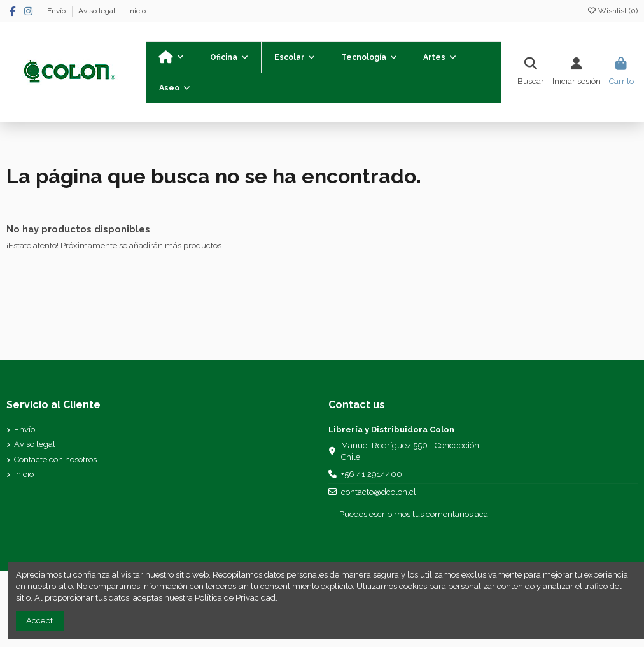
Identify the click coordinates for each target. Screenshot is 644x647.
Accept (39, 621)
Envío (57, 11)
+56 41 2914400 (372, 474)
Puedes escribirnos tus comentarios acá (414, 514)
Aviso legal (98, 11)
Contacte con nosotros (55, 459)
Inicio (137, 11)
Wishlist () (612, 11)
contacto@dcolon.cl (379, 492)
